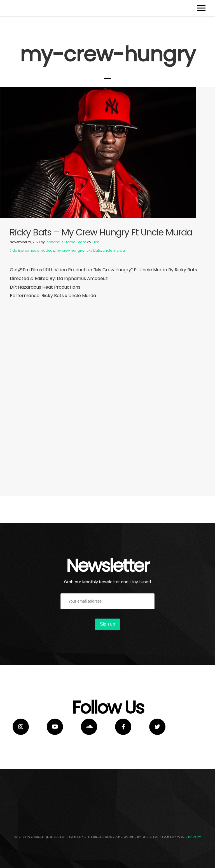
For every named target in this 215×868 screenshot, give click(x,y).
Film (96, 303)
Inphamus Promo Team (66, 303)
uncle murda (114, 311)
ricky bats (93, 311)
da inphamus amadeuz (33, 311)
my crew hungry (69, 311)
